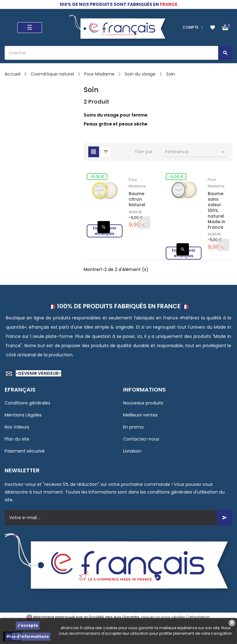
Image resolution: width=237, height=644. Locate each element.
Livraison (132, 451)
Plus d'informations (28, 636)
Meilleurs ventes (140, 415)
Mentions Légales (23, 415)
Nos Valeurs (17, 427)
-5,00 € (97, 176)
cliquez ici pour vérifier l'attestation (175, 617)
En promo (133, 427)
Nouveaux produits (143, 403)
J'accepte (28, 625)
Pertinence (195, 152)
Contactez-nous (141, 439)
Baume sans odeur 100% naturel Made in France (216, 210)
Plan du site (17, 439)
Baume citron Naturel (137, 199)
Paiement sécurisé (25, 451)
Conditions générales (27, 403)
